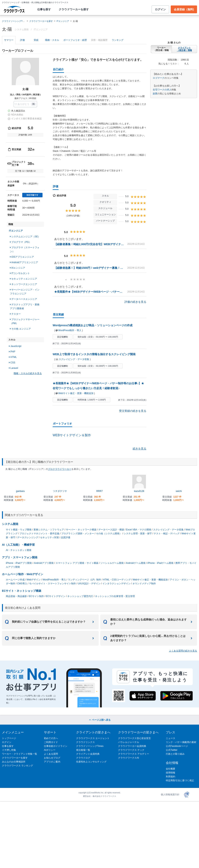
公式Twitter (172, 750)
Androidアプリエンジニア (24, 262)
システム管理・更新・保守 (138, 534)
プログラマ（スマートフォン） (25, 249)
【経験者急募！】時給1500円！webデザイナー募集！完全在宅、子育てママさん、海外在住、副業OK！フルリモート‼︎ (89, 268)
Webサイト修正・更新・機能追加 (76, 393)
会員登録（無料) (184, 9)
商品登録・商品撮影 (16, 596)
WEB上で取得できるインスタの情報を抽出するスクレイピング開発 (94, 354)
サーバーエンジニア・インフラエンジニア (25, 292)
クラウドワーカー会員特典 (132, 746)
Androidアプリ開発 (44, 563)
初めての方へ (51, 738)
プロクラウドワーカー (60, 469)
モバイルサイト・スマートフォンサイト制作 (52, 584)
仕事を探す (44, 9)
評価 (22, 40)
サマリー (9, 40)
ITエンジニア (63, 21)
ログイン (160, 9)
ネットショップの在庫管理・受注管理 (115, 596)
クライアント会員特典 (88, 754)
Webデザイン (34, 580)
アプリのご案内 (52, 762)
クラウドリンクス (85, 742)
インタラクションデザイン (116, 584)
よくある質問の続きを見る (183, 651)
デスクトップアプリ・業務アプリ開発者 (25, 307)
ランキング (118, 40)
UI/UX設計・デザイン (89, 584)
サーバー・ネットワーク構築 (81, 530)
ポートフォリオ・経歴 (75, 40)
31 (33, 104)
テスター (15, 314)
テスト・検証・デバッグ (167, 534)
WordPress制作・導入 (70, 330)
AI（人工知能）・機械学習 (18, 545)
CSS (12, 363)
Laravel (14, 368)
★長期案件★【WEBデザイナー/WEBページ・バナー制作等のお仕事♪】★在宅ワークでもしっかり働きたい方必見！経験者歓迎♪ (89, 292)
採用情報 (171, 773)
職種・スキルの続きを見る (28, 373)
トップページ (9, 738)
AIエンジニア (18, 268)
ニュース (171, 738)
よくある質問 (51, 754)
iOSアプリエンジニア (22, 257)
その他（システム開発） (109, 534)
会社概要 (171, 769)
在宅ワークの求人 (162, 90)
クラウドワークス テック (131, 750)
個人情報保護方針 (170, 795)
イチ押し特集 (9, 750)
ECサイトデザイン (56, 596)
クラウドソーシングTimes (90, 746)
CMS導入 (22, 584)
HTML (13, 357)
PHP (12, 352)
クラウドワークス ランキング (17, 766)
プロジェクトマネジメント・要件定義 (39, 534)
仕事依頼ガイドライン (56, 746)
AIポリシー (50, 750)
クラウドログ (83, 758)
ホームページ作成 (15, 580)
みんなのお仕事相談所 (14, 762)
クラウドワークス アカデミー (134, 754)
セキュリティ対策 (50, 537)
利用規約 (171, 777)
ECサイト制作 (36, 596)
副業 (155, 94)
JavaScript (15, 346)
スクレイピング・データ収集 (74, 359)
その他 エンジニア (20, 329)
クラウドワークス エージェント (93, 738)
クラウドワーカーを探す (74, 9)
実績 (36, 40)
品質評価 (66, 537)
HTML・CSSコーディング (117, 580)
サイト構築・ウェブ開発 (19, 530)
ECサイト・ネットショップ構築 (22, 591)
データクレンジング (28, 537)
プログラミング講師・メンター (78, 534)
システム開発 (10, 524)
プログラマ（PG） (21, 242)
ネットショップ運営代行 (80, 596)
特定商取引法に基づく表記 (180, 780)
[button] (25, 104)
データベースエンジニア (24, 299)
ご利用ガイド (51, 742)
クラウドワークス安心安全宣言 (134, 738)
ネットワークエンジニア (24, 284)
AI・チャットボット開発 (19, 550)
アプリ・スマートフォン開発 (20, 557)
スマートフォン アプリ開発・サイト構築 (77, 563)
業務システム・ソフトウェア (49, 530)
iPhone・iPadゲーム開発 (160, 563)
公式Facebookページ (177, 746)
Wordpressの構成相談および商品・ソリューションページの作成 (93, 325)
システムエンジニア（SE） (25, 237)
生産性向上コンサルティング (91, 762)
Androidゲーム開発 (135, 563)
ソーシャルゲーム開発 (112, 563)
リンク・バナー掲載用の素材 (181, 742)
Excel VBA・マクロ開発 (139, 530)
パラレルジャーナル (129, 742)
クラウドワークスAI (128, 758)
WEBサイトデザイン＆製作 (72, 435)
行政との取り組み (175, 754)
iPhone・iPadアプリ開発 (19, 563)
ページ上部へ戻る (99, 720)
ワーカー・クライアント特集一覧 (20, 754)
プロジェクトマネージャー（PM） (25, 321)
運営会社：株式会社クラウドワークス (99, 796)
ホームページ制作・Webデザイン (23, 574)
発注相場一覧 (83, 750)
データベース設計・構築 (111, 530)
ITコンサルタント (20, 273)
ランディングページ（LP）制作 (85, 580)
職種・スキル (52, 40)
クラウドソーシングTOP (14, 21)
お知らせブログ (52, 758)
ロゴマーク (159, 78)
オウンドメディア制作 (144, 584)
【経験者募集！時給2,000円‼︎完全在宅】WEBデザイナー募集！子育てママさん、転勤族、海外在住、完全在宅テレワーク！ (89, 244)
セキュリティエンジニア (24, 279)
